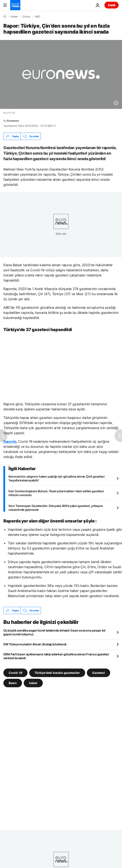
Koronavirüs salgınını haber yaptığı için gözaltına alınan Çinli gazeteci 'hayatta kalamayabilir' (57, 478)
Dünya (26, 17)
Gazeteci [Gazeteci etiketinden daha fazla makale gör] (98, 673)
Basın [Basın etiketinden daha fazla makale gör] (13, 683)
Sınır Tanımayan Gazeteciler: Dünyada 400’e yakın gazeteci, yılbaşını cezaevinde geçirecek (56, 508)
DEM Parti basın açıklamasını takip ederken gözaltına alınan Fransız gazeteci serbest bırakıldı (56, 656)
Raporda (10, 441)
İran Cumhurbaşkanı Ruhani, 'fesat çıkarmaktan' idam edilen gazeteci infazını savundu (56, 493)
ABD (38, 17)
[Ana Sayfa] (5, 16)
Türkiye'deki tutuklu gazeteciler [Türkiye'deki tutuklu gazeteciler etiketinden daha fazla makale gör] (57, 673)
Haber (14, 17)
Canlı (112, 5)
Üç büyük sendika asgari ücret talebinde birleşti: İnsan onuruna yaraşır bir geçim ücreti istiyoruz (55, 632)
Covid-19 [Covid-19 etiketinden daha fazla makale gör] (15, 673)
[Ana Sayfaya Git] (15, 5)
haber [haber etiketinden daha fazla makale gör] (33, 683)
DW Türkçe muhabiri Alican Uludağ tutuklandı (35, 644)
